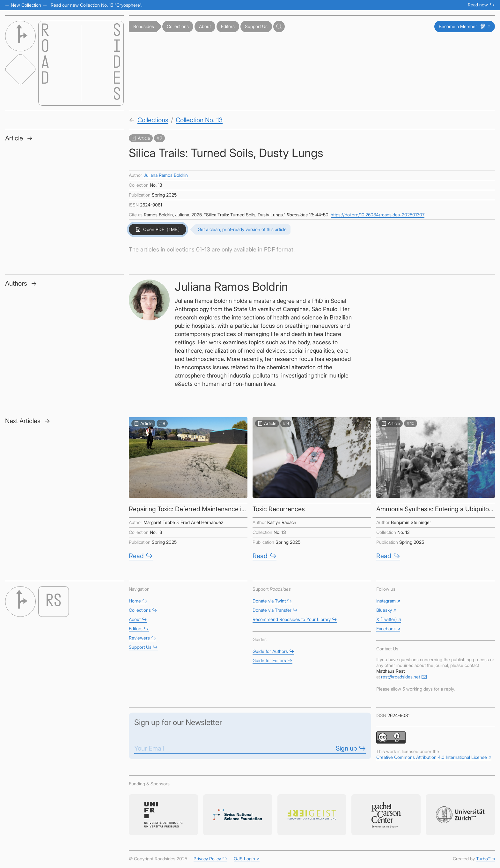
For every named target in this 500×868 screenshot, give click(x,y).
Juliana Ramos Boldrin (166, 175)
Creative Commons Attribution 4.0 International (434, 757)
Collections (153, 120)
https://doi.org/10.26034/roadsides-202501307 (378, 215)
